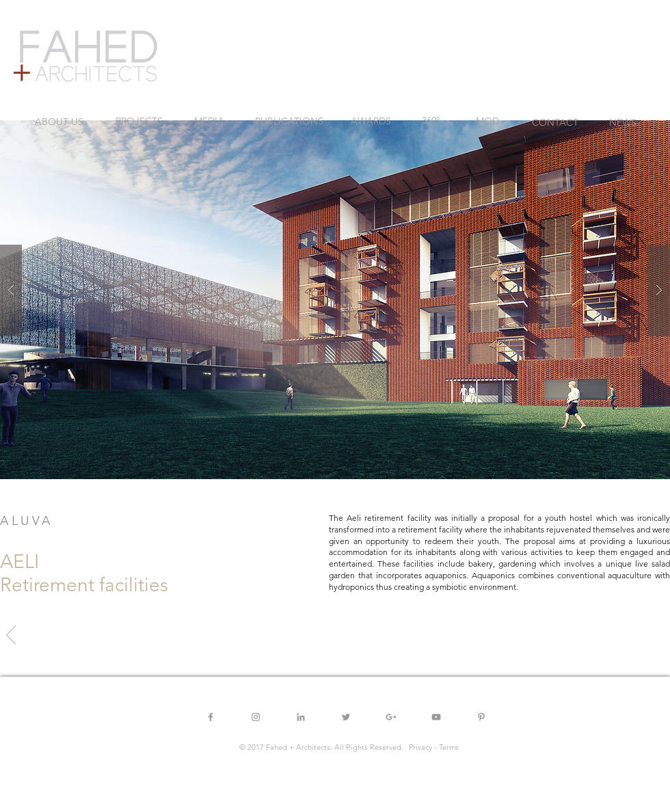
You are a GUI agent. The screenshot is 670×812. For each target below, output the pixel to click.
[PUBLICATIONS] (289, 122)
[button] (335, 290)
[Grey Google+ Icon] (391, 717)
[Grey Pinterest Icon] (481, 717)
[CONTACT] (555, 123)
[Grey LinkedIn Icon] (301, 717)
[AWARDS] (371, 122)
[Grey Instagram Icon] (256, 717)
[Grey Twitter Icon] (346, 717)
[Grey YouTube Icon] (436, 717)
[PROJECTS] (139, 122)
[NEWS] (623, 123)
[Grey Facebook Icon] (211, 717)
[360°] (431, 121)
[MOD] (487, 122)
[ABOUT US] (59, 122)
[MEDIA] (209, 122)
